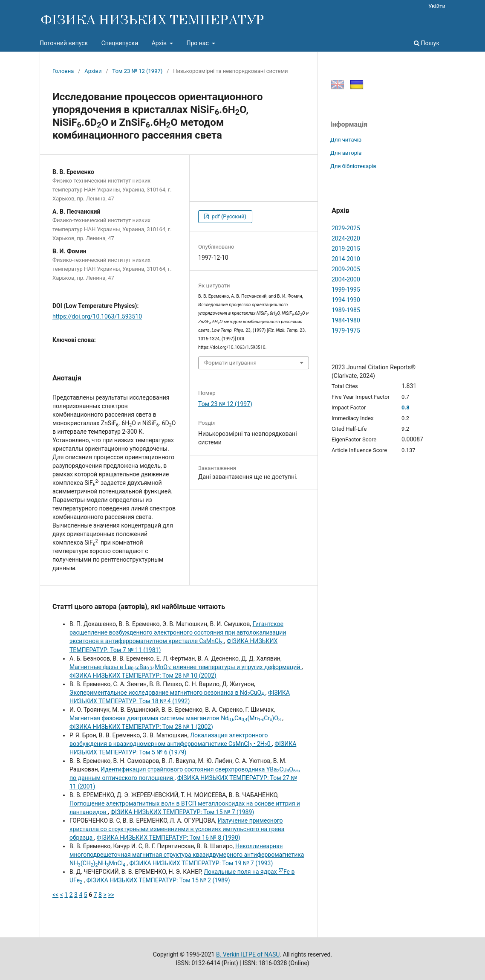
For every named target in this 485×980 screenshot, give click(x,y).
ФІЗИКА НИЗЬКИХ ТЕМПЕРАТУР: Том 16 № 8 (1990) (169, 838)
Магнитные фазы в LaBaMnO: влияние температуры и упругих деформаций (186, 667)
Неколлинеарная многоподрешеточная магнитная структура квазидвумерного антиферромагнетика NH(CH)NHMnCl (187, 855)
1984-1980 (346, 320)
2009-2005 (346, 269)
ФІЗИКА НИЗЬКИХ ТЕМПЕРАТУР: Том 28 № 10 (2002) (143, 676)
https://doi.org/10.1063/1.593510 (97, 316)
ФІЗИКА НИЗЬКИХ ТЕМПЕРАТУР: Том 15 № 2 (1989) (158, 880)
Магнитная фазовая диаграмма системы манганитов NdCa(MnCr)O (176, 718)
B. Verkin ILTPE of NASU (248, 954)
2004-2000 (346, 279)
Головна (63, 71)
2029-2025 (346, 228)
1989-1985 (346, 310)
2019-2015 (346, 249)
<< (55, 895)
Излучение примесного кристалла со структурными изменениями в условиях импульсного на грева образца (177, 829)
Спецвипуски (120, 43)
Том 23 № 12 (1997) (137, 71)
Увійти (437, 6)
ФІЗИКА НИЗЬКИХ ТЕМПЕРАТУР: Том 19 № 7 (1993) (201, 863)
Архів (160, 43)
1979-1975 (346, 331)
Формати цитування (230, 363)
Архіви (93, 71)
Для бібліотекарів (353, 166)
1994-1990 (346, 300)
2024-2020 (346, 238)
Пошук (427, 43)
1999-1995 (346, 290)
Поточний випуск (64, 43)
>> (111, 895)
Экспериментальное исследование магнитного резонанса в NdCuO (167, 693)
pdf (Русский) (228, 216)
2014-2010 (346, 259)
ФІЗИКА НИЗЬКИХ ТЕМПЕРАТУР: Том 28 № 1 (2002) (141, 727)
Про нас (198, 43)
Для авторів (346, 153)
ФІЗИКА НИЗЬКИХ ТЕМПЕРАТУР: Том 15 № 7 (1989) (182, 812)
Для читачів (346, 140)
